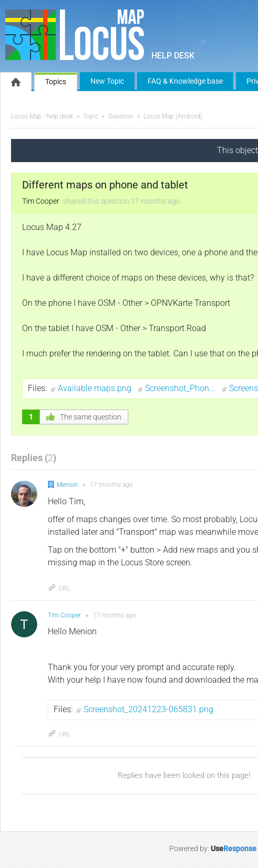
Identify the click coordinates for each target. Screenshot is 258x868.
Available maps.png (96, 388)
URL (59, 588)
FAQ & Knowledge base (185, 81)
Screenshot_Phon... (181, 388)
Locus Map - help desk (42, 116)
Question (121, 116)
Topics (56, 82)
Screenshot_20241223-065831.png (148, 709)
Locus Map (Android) (173, 116)
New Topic (107, 81)
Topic (91, 116)
